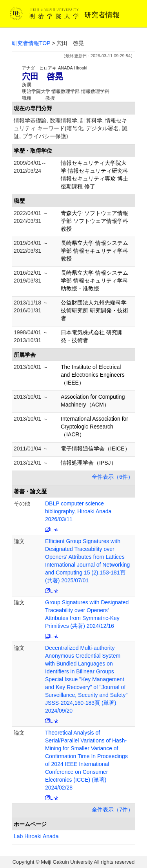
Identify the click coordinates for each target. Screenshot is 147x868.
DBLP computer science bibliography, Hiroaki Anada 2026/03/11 (78, 511)
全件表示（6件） (113, 477)
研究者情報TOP (31, 43)
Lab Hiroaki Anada (36, 836)
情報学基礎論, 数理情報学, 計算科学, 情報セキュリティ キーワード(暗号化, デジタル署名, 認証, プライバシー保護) (71, 128)
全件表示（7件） (113, 810)
